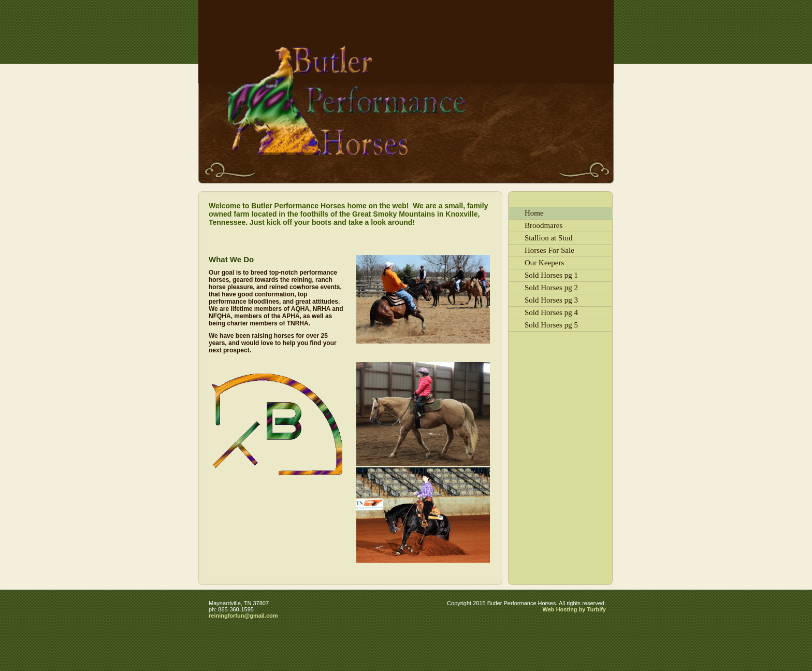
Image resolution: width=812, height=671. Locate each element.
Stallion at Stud (549, 238)
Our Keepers (544, 263)
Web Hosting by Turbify (574, 609)
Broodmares (543, 225)
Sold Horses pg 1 (551, 275)
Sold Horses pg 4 (551, 312)
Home (534, 213)
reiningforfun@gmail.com (243, 616)
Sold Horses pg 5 (551, 325)
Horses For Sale (549, 250)
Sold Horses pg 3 (551, 300)
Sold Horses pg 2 (551, 288)
